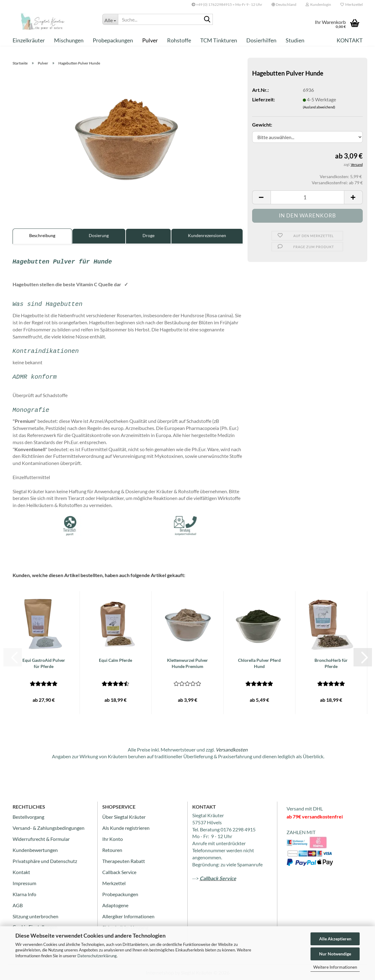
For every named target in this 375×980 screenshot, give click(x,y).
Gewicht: (262, 125)
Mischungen (69, 40)
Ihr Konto (113, 839)
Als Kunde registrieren (126, 828)
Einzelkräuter (29, 40)
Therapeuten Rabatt (124, 861)
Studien (295, 40)
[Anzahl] (307, 197)
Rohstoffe (179, 40)
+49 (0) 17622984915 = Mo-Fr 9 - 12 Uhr (227, 4)
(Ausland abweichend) (319, 107)
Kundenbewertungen (35, 850)
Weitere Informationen (335, 967)
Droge (148, 235)
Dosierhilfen (261, 40)
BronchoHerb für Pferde (331, 663)
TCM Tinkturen (219, 40)
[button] (284, 5)
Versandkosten (232, 750)
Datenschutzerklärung (97, 956)
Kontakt (350, 40)
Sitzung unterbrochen (35, 916)
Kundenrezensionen (207, 235)
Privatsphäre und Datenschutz (45, 861)
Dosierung (99, 235)
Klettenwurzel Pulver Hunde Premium (187, 663)
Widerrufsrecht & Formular (41, 839)
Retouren (112, 850)
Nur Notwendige (335, 954)
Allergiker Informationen (128, 916)
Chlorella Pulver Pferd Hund (259, 663)
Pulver (150, 40)
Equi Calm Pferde (115, 660)
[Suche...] (110, 19)
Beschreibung (42, 235)
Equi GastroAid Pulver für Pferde (44, 663)
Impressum (24, 883)
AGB (18, 905)
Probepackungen (113, 40)
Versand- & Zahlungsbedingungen (49, 828)
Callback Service (119, 872)
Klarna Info (24, 894)
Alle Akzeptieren (335, 939)
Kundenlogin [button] (318, 4)
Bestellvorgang (28, 817)
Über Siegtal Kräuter (124, 817)
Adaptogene (115, 905)
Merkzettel (352, 4)
